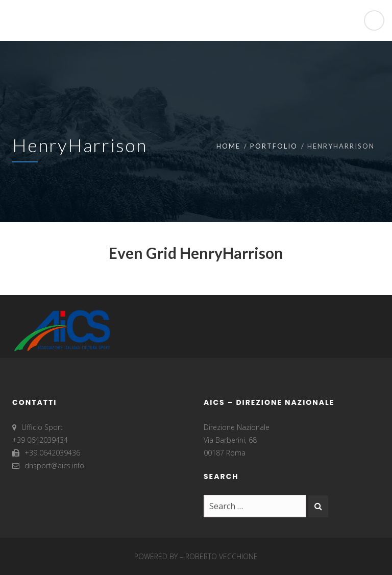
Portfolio (274, 146)
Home (228, 146)
